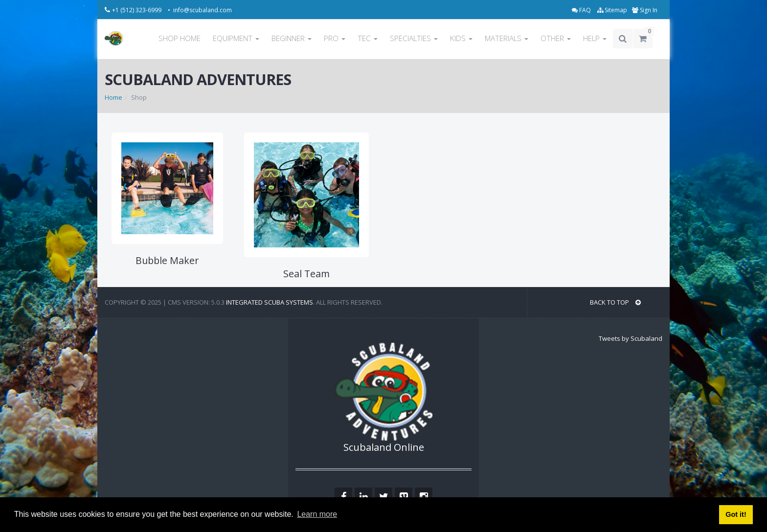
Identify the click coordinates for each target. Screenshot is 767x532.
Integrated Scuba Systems (270, 302)
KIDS (461, 38)
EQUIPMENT (236, 38)
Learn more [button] (317, 514)
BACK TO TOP (615, 302)
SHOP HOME (180, 38)
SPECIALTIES (414, 38)
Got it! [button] (736, 514)
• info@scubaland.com (200, 10)
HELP (595, 38)
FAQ (582, 10)
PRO (335, 38)
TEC (368, 38)
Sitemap (612, 10)
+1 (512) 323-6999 (137, 10)
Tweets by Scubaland (631, 338)
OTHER (556, 38)
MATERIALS (507, 38)
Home (113, 97)
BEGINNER (292, 38)
